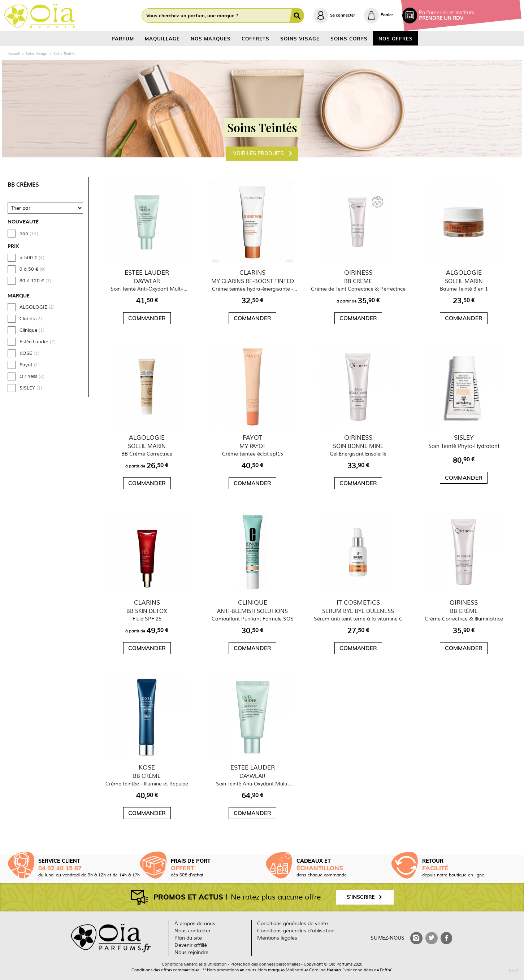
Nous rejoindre (191, 952)
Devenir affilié (191, 945)
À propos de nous (195, 924)
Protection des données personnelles (265, 964)
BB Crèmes (23, 185)
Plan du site (188, 938)
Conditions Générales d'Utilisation (194, 964)
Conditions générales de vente (293, 924)
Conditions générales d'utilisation (296, 931)
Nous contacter (192, 931)
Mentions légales (277, 938)
